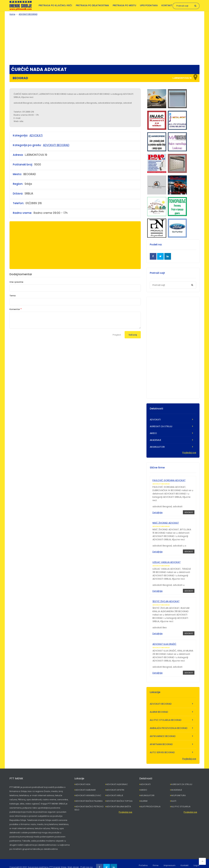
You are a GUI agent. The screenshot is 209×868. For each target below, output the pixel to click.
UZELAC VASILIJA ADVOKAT (167, 559)
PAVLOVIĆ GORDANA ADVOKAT (169, 480)
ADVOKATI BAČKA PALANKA (89, 794)
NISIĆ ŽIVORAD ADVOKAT (166, 521)
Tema (13, 296)
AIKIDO (153, 433)
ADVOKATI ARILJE (115, 788)
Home (12, 14)
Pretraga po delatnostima (92, 5)
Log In (197, 858)
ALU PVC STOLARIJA (181, 799)
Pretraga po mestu (124, 5)
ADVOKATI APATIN (115, 783)
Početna (143, 858)
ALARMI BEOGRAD (159, 705)
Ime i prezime (16, 282)
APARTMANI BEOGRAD (161, 737)
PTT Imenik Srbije (58, 860)
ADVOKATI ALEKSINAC (117, 777)
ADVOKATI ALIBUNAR (85, 783)
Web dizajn (73, 860)
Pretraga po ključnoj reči (55, 5)
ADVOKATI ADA (83, 777)
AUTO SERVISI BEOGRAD (162, 745)
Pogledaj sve (189, 453)
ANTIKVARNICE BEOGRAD (163, 729)
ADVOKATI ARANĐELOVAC (88, 788)
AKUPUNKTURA (178, 788)
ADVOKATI (36, 135)
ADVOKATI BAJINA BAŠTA (119, 799)
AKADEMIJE (155, 440)
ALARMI (144, 794)
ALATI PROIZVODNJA (150, 799)
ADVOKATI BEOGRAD (28, 14)
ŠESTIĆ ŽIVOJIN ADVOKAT (166, 597)
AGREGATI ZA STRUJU (161, 426)
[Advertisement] (104, 39)
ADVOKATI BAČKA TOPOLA (119, 794)
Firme (156, 858)
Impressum (170, 858)
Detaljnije (158, 513)
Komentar (15, 309)
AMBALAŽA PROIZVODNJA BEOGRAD (169, 721)
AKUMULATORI (157, 447)
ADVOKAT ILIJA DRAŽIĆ (164, 638)
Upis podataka (149, 5)
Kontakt (167, 5)
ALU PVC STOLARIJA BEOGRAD (166, 713)
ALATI (174, 794)
